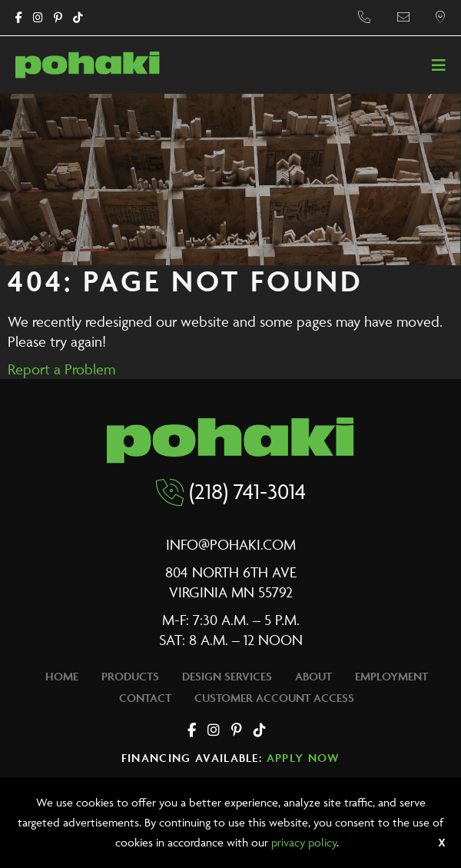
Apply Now (303, 758)
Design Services (227, 676)
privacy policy (304, 842)
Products (130, 676)
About (313, 676)
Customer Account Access (274, 698)
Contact (145, 698)
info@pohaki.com (231, 544)
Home (62, 676)
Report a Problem (61, 369)
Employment (391, 676)
